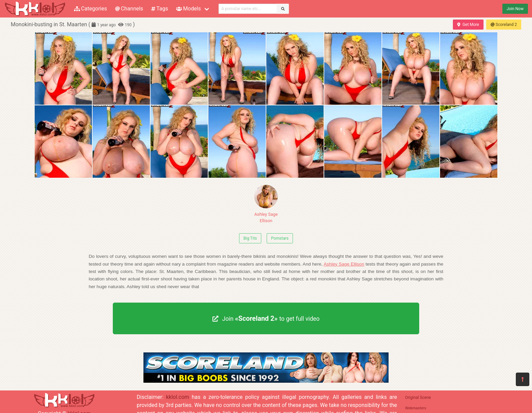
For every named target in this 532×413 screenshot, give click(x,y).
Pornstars (280, 238)
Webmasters (416, 408)
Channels (129, 9)
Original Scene (418, 398)
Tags (160, 9)
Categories (91, 9)
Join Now (515, 9)
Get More (468, 25)
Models (188, 9)
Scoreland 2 (504, 25)
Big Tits (250, 238)
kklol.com (178, 397)
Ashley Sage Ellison (266, 204)
